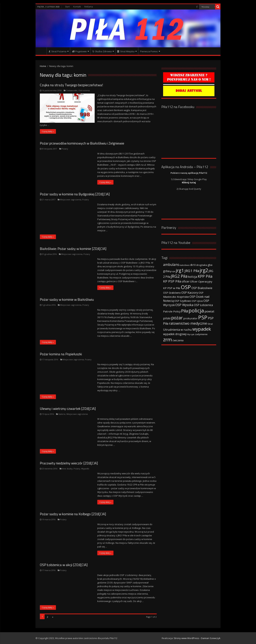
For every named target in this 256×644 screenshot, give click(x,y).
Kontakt (77, 7)
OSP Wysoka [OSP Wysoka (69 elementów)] (184, 305)
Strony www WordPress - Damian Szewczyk (197, 638)
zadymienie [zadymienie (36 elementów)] (201, 334)
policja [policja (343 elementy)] (196, 310)
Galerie (62, 414)
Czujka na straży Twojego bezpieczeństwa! (71, 85)
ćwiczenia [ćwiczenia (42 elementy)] (178, 340)
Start (67, 7)
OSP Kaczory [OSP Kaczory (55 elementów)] (190, 293)
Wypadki (85, 469)
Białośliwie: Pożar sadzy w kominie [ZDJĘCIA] (73, 249)
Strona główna (42, 51)
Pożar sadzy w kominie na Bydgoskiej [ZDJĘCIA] (75, 194)
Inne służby (67, 469)
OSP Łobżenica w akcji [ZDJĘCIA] (64, 565)
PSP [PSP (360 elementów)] (203, 317)
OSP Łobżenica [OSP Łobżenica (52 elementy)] (203, 305)
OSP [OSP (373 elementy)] (186, 287)
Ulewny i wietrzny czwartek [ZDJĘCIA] (68, 409)
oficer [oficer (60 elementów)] (186, 281)
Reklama (89, 7)
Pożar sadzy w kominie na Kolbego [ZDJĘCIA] (73, 514)
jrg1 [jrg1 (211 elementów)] (180, 270)
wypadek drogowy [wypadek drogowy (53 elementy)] (175, 334)
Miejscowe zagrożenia (71, 200)
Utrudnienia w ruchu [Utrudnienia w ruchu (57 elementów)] (177, 330)
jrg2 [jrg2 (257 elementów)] (204, 270)
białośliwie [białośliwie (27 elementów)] (185, 265)
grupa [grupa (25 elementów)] (173, 271)
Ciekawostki (72, 90)
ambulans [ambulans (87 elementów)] (171, 265)
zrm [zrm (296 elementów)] (168, 339)
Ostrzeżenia (84, 90)
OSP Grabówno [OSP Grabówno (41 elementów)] (172, 293)
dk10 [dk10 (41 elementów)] (193, 265)
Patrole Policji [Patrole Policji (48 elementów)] (172, 311)
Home (43, 66)
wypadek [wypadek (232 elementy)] (202, 329)
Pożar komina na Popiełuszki (61, 354)
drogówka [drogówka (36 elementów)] (202, 265)
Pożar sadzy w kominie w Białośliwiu (67, 299)
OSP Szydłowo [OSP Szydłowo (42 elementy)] (183, 301)
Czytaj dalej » (48, 131)
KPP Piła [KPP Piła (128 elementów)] (205, 276)
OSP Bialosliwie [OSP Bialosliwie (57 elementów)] (202, 288)
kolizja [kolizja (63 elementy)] (193, 277)
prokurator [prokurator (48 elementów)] (190, 318)
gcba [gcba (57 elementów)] (166, 271)
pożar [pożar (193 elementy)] (177, 318)
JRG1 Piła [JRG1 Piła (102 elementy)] (192, 271)
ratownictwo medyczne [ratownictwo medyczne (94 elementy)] (188, 323)
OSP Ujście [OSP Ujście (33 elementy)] (197, 301)
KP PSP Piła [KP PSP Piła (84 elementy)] (172, 281)
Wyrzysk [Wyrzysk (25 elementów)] (191, 334)
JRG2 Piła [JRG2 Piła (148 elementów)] (179, 276)
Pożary (65, 149)
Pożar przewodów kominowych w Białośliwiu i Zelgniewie (82, 143)
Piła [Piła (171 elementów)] (185, 311)
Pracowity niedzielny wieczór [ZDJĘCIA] (69, 463)
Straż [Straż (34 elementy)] (210, 324)
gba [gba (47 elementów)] (210, 265)
